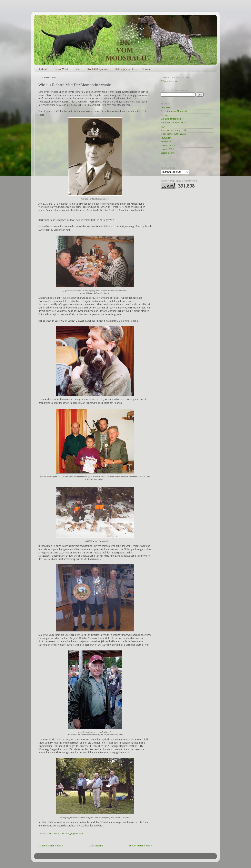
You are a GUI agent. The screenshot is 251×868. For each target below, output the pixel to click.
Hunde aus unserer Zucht (174, 123)
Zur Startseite (96, 846)
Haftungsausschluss (125, 69)
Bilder (78, 69)
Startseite (43, 69)
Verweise (147, 69)
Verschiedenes (168, 153)
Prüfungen (166, 138)
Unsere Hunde (168, 145)
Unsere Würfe (61, 69)
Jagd (163, 127)
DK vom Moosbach (170, 81)
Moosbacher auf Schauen (173, 134)
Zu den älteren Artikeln (140, 846)
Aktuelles (166, 107)
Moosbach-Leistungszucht (174, 130)
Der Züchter (53, 834)
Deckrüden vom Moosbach (174, 111)
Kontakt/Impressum (98, 69)
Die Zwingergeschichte (72, 834)
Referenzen (166, 142)
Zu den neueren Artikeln (51, 846)
